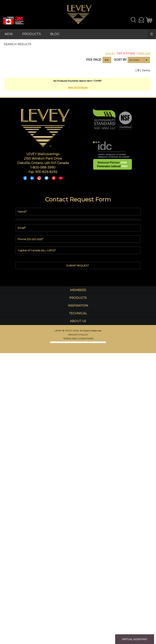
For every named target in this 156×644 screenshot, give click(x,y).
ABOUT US (78, 321)
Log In (110, 53)
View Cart (144, 53)
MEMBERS (78, 290)
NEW (9, 34)
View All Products (78, 87)
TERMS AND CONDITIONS (78, 338)
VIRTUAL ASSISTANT (135, 639)
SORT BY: (121, 60)
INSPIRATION (78, 306)
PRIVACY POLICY (78, 335)
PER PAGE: (94, 60)
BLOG (55, 34)
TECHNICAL (78, 313)
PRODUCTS (32, 34)
